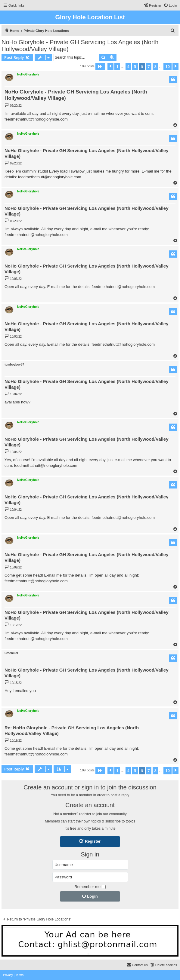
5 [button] (135, 66)
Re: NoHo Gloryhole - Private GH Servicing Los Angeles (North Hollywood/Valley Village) (72, 730)
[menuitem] (170, 5)
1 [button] (117, 66)
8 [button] (155, 66)
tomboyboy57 (14, 364)
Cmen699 (11, 653)
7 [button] (149, 66)
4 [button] (128, 66)
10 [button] (168, 66)
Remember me (90, 887)
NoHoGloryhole (28, 74)
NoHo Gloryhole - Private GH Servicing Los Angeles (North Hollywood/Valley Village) (80, 46)
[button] (100, 66)
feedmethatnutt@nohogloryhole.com (36, 754)
